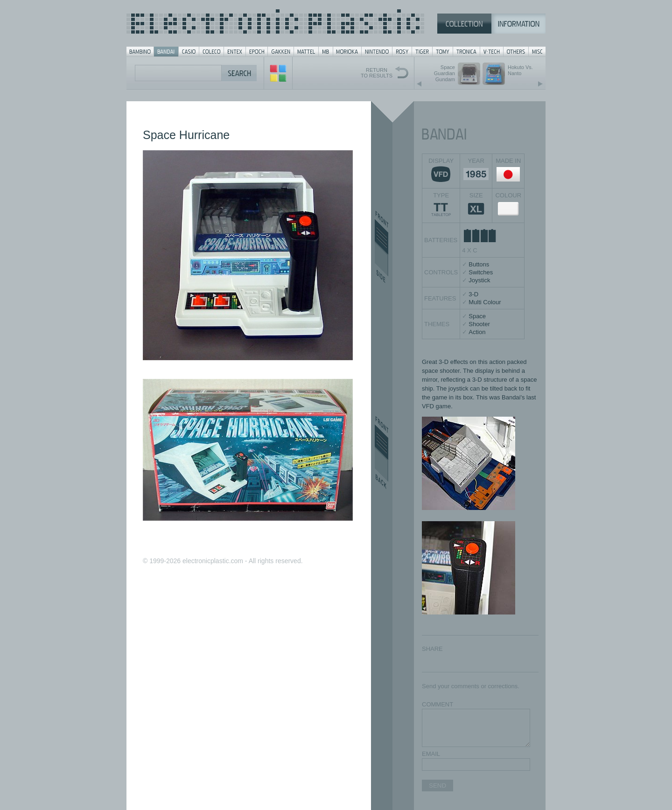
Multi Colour (485, 302)
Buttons (479, 264)
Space (477, 316)
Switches (481, 272)
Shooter (479, 324)
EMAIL (431, 754)
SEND (437, 786)
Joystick (479, 280)
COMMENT (437, 704)
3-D (473, 294)
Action (477, 332)
